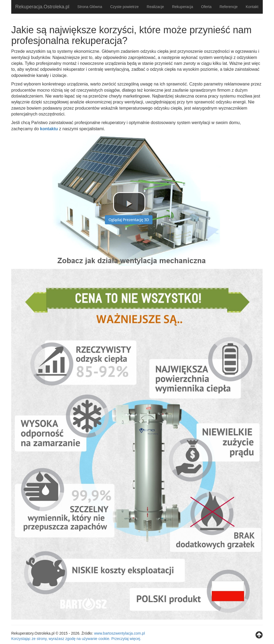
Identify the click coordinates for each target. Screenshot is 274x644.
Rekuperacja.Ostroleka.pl (42, 7)
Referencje (229, 7)
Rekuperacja (183, 7)
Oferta (206, 7)
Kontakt (252, 7)
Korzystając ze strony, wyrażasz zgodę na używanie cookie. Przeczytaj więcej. (76, 639)
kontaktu (49, 129)
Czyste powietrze (125, 7)
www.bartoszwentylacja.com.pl (120, 633)
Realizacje (155, 7)
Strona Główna (90, 7)
